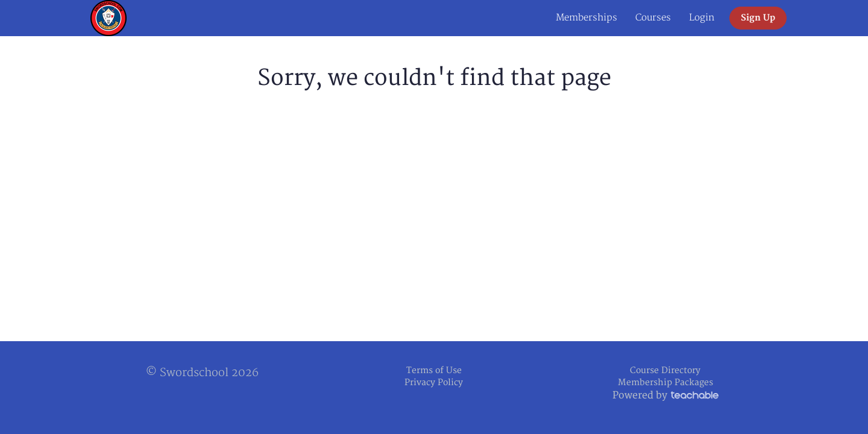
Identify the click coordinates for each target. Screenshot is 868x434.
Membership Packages (665, 382)
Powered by (665, 395)
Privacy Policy (434, 382)
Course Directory (665, 370)
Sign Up (758, 18)
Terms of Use (434, 370)
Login (702, 18)
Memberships (587, 18)
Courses (653, 18)
